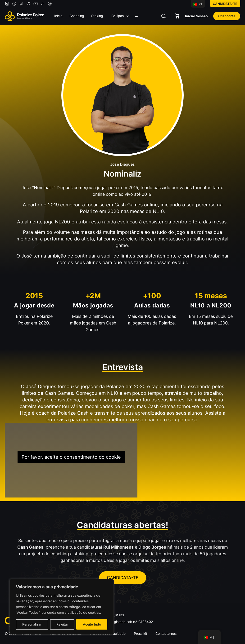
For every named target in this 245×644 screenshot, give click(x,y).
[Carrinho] (177, 16)
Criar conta (227, 16)
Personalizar (32, 624)
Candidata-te (225, 4)
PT (198, 4)
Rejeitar (62, 624)
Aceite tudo (92, 624)
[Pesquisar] (163, 16)
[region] (62, 607)
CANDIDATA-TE (123, 578)
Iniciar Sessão (196, 16)
